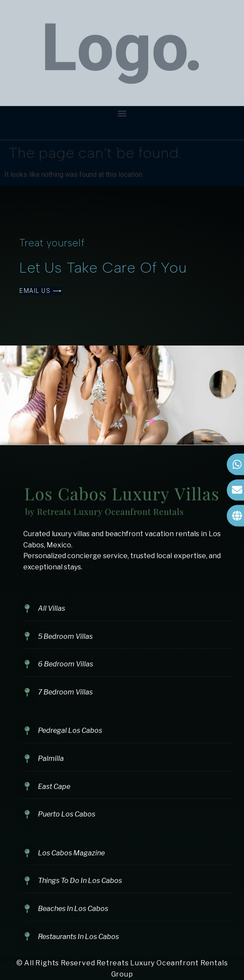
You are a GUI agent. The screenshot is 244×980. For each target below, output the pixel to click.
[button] (122, 113)
